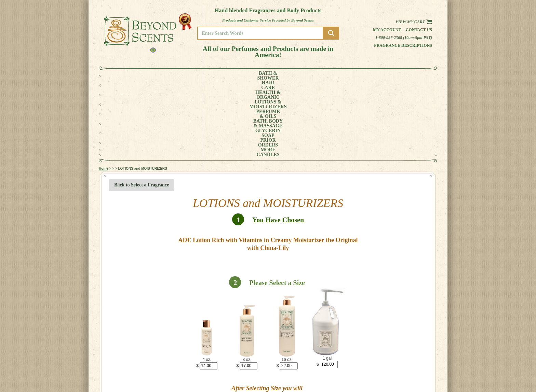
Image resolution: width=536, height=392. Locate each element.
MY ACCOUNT (408, 367)
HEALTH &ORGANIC (181, 76)
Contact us (419, 30)
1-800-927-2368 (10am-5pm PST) (404, 38)
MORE (380, 76)
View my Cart (414, 22)
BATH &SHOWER (129, 76)
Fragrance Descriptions (403, 45)
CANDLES (406, 76)
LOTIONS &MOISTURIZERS (219, 76)
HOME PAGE (407, 362)
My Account (387, 30)
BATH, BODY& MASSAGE (291, 76)
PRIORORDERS (355, 76)
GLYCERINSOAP (325, 76)
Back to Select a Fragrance (142, 108)
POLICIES (405, 371)
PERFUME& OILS (257, 76)
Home (104, 92)
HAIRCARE (154, 76)
